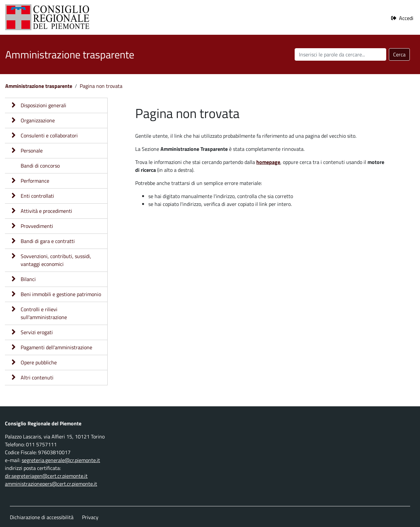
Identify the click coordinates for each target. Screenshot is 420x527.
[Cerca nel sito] (340, 54)
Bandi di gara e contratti (48, 241)
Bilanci (28, 279)
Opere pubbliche (39, 362)
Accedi (406, 18)
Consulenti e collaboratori (49, 135)
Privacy (90, 517)
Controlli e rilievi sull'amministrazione (44, 313)
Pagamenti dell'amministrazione (56, 347)
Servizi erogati (37, 332)
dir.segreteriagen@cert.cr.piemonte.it (46, 476)
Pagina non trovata (101, 86)
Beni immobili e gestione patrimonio (61, 294)
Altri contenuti (37, 377)
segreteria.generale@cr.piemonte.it (61, 460)
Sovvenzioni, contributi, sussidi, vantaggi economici (56, 260)
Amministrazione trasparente (39, 86)
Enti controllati (37, 196)
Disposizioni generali (43, 105)
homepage (268, 162)
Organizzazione (38, 120)
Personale (32, 151)
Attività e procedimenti (46, 211)
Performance (35, 181)
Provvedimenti (37, 226)
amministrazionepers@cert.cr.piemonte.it (51, 484)
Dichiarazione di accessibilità (42, 517)
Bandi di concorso (40, 166)
